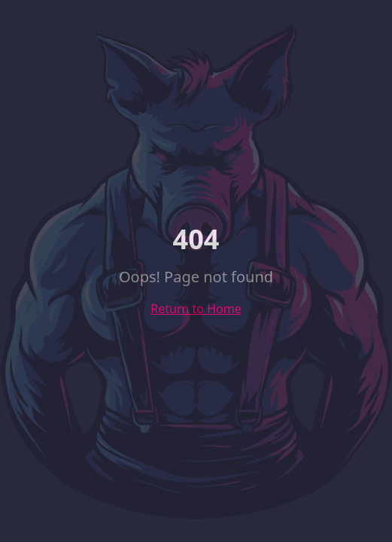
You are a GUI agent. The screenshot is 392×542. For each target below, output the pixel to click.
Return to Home (196, 309)
